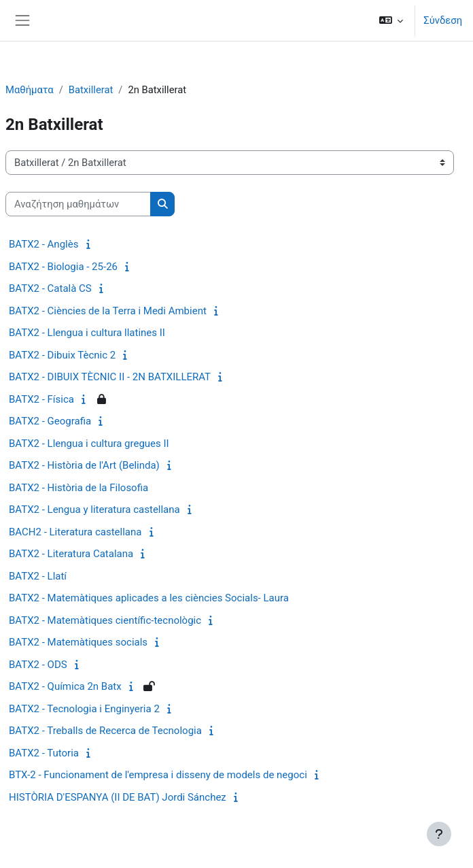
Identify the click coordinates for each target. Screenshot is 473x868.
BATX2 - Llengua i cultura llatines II (87, 333)
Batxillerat (91, 90)
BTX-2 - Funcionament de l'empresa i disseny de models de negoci (158, 775)
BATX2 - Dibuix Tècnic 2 (62, 355)
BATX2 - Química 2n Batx (65, 686)
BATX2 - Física (41, 399)
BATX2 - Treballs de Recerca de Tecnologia (105, 731)
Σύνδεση (443, 20)
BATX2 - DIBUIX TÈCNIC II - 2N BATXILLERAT (110, 377)
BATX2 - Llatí (38, 576)
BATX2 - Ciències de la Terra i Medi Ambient (108, 311)
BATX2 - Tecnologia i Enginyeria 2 (84, 709)
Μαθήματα (30, 90)
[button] (391, 20)
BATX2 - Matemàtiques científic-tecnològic (105, 620)
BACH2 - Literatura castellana (75, 532)
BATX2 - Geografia (50, 421)
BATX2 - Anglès (43, 244)
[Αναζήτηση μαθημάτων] (78, 204)
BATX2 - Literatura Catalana (71, 554)
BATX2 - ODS (38, 665)
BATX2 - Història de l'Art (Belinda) (84, 465)
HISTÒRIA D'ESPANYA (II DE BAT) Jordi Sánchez (118, 797)
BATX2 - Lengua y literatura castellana (94, 510)
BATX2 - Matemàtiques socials (78, 642)
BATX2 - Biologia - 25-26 (63, 267)
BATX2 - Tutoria (44, 753)
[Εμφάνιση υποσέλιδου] (439, 834)
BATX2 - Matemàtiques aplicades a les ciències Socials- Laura (149, 598)
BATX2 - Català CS (50, 288)
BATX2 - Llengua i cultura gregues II (89, 444)
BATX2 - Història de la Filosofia (78, 488)
